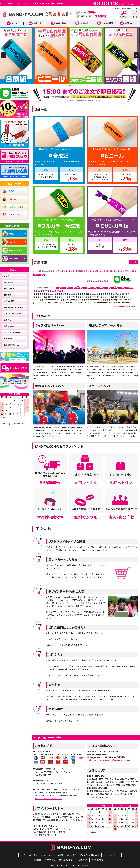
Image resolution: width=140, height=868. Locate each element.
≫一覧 (134, 262)
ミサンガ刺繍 (14, 215)
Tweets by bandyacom (11, 423)
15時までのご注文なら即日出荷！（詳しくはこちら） (109, 760)
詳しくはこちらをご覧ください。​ (48, 798)
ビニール (12, 199)
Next (136, 55)
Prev (4, 55)
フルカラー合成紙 (16, 207)
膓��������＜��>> (99, 281)
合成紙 (11, 191)
